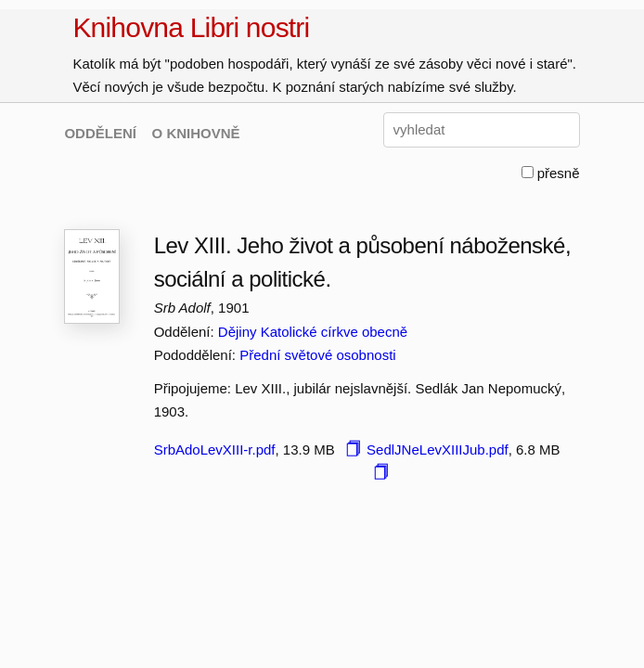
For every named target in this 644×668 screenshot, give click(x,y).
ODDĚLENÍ (100, 133)
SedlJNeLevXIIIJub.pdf (438, 450)
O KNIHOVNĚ (196, 133)
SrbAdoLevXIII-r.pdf (215, 450)
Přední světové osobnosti (317, 355)
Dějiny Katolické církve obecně (313, 332)
